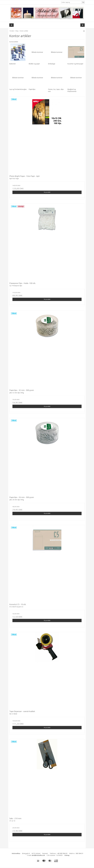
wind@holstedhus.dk (38, 855)
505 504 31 (80, 853)
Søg (83, 2)
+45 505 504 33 (62, 853)
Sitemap (67, 855)
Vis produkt (47, 192)
